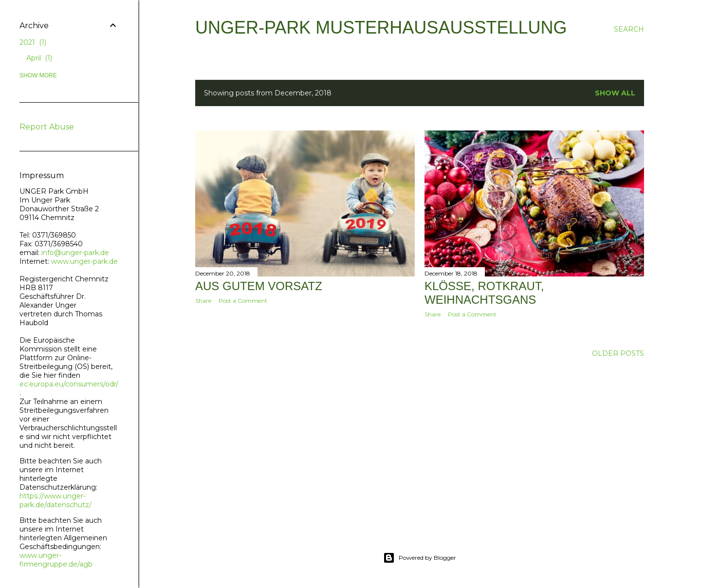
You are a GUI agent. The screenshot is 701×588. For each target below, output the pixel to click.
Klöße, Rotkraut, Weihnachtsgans (484, 293)
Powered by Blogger (420, 558)
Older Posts (618, 353)
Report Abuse (47, 127)
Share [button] (203, 301)
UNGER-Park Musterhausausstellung (381, 28)
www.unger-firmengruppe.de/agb (56, 560)
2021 (33, 42)
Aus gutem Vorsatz (259, 286)
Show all (615, 93)
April (39, 58)
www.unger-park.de (84, 261)
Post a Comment (243, 301)
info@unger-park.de (74, 253)
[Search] (629, 29)
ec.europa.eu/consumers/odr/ (69, 384)
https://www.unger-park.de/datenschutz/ (55, 500)
